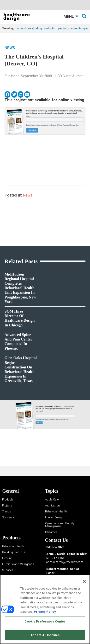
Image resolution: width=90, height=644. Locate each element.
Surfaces (8, 570)
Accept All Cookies (45, 635)
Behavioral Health (56, 512)
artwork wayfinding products (36, 28)
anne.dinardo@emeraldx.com (65, 562)
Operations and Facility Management (60, 525)
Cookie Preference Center (45, 621)
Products (8, 500)
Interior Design (54, 518)
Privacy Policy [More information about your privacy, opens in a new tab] (45, 612)
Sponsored (9, 518)
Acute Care (52, 500)
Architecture (53, 506)
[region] (45, 609)
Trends (7, 512)
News (10, 48)
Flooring (7, 558)
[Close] (84, 581)
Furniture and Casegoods (18, 564)
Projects (7, 506)
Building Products (14, 552)
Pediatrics (51, 532)
